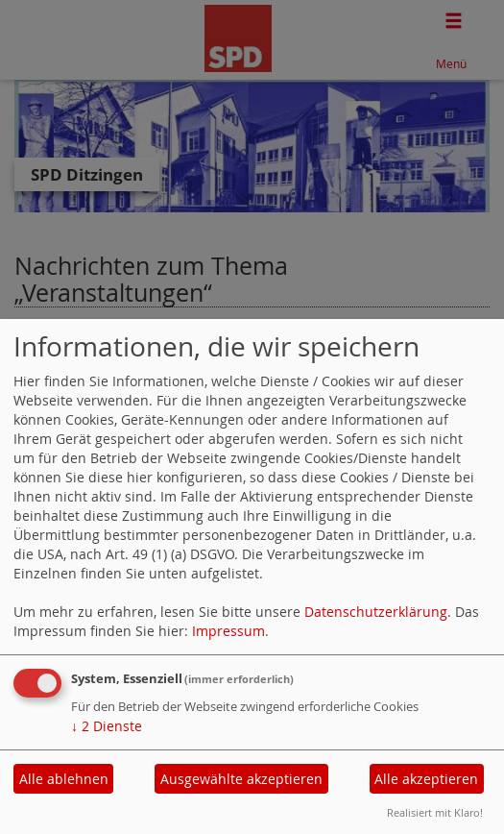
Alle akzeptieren (426, 779)
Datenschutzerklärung (376, 612)
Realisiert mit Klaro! (435, 812)
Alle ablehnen (64, 779)
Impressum (228, 631)
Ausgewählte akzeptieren (241, 779)
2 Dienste (107, 726)
